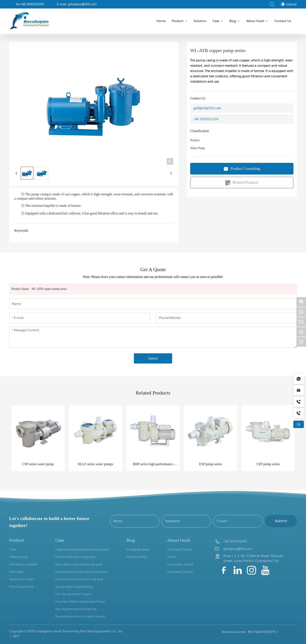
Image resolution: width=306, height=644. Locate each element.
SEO (16, 636)
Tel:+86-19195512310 (30, 4)
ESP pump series (211, 464)
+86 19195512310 (206, 119)
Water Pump (198, 148)
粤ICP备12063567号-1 (263, 632)
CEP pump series (268, 464)
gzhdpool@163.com (207, 108)
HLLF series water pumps (96, 464)
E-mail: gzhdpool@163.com (77, 4)
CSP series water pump (38, 464)
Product (195, 140)
